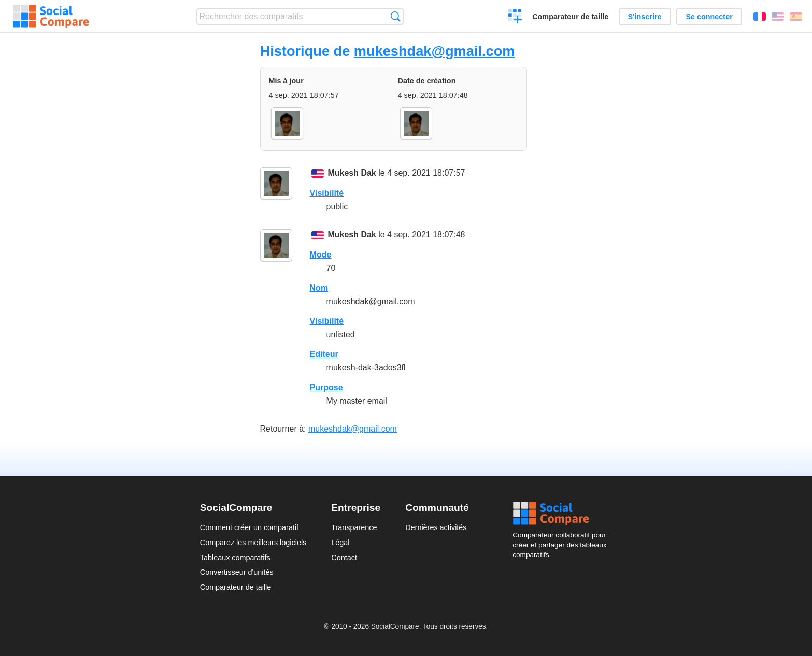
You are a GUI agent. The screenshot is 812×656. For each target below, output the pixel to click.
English (778, 17)
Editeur (324, 354)
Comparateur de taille (570, 17)
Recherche (396, 16)
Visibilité (327, 193)
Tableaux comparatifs (235, 558)
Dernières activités (436, 527)
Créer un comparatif (515, 18)
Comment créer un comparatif (249, 527)
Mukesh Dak (352, 173)
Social (562, 514)
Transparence (354, 527)
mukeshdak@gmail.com (435, 51)
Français (760, 17)
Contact (344, 558)
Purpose (326, 387)
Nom (319, 288)
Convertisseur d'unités (237, 572)
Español (796, 17)
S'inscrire (645, 17)
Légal (340, 543)
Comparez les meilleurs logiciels (253, 543)
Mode (321, 255)
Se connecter (709, 17)
